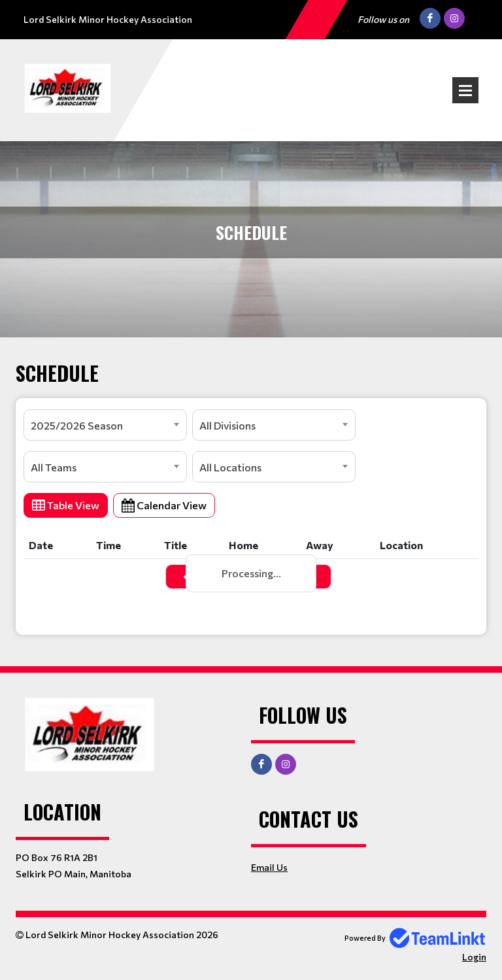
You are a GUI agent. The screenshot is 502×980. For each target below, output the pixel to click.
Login (474, 957)
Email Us (269, 867)
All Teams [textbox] (54, 467)
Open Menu (465, 90)
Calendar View (164, 505)
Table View (66, 505)
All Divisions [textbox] (227, 425)
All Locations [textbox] (230, 467)
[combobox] (105, 425)
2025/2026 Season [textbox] (77, 425)
